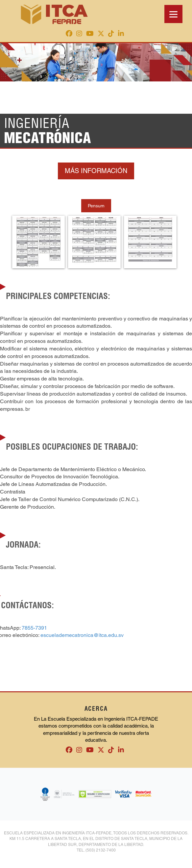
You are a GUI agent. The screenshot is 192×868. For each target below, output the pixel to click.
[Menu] (173, 14)
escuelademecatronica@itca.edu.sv (82, 635)
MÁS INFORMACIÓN (96, 171)
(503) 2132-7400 (101, 850)
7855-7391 (34, 628)
